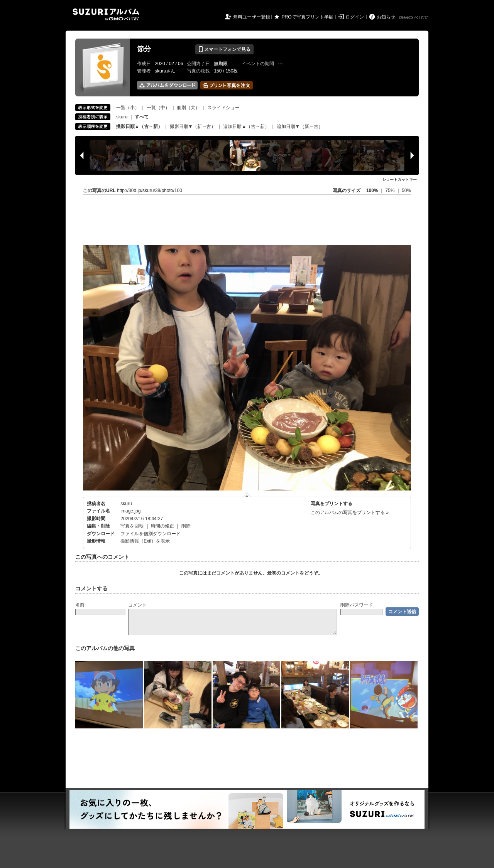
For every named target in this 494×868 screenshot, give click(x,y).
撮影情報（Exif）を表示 (145, 541)
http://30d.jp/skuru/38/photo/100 (150, 190)
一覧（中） (158, 108)
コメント (137, 605)
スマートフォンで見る (224, 49)
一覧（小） (128, 108)
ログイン (355, 17)
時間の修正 (162, 526)
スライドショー (223, 108)
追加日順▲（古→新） (246, 126)
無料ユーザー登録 (252, 17)
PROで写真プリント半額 (308, 17)
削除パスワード (357, 605)
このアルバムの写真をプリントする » (350, 512)
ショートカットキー (399, 179)
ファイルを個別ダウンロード (151, 534)
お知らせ (386, 17)
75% (390, 190)
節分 (144, 49)
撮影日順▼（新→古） (193, 126)
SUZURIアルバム (106, 14)
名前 (80, 605)
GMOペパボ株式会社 (414, 18)
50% (406, 190)
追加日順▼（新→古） (300, 126)
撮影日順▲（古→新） (139, 126)
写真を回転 (132, 526)
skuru (122, 117)
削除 (186, 526)
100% (372, 190)
